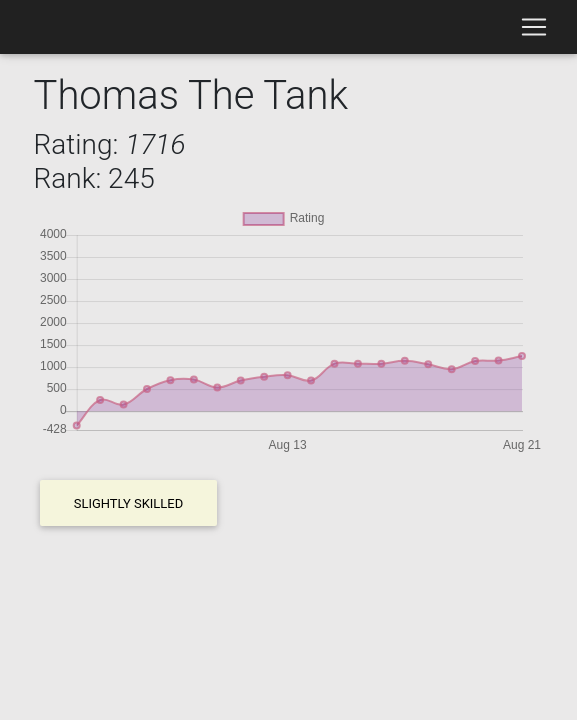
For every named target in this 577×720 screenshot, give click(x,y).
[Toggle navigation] (534, 27)
